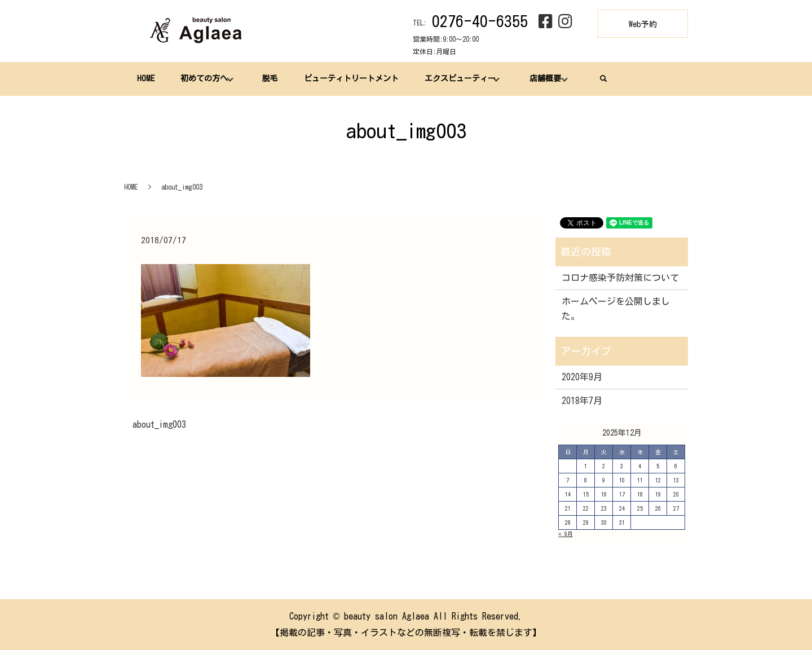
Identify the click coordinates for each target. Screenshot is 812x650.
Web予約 (643, 24)
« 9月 (566, 534)
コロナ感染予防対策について (620, 278)
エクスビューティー (460, 78)
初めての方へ (204, 78)
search (603, 78)
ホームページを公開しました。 (616, 309)
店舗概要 (545, 78)
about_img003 (159, 424)
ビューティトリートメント (351, 78)
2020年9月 (582, 377)
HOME (146, 78)
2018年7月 (582, 401)
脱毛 (270, 78)
